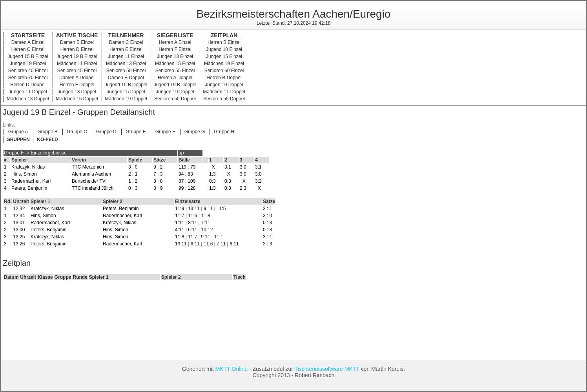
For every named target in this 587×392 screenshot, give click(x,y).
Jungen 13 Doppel (77, 92)
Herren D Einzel (77, 49)
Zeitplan (224, 35)
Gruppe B (47, 132)
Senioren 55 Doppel (224, 99)
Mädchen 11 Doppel (224, 92)
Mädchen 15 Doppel (77, 99)
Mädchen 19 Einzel (224, 64)
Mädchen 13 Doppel (28, 99)
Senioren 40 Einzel (28, 71)
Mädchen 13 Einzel (126, 64)
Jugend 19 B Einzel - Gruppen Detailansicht (79, 112)
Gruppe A (18, 132)
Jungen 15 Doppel (126, 92)
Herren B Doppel (224, 78)
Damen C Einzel (126, 42)
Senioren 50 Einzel (126, 71)
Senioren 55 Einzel (175, 71)
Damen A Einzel (28, 42)
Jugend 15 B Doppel (126, 85)
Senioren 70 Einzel (28, 78)
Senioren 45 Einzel (77, 71)
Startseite (28, 35)
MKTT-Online (232, 369)
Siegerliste (175, 35)
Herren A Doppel (175, 78)
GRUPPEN (18, 140)
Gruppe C (77, 132)
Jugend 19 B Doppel (175, 85)
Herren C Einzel (28, 49)
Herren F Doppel (77, 85)
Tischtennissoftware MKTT (327, 369)
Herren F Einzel (175, 49)
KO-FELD (47, 140)
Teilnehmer (126, 35)
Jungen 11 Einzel (126, 56)
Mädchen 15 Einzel (175, 64)
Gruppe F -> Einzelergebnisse (35, 153)
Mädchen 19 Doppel (126, 99)
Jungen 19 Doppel (175, 92)
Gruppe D (106, 132)
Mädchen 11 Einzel (77, 64)
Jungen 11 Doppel (28, 92)
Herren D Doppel (28, 85)
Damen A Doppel (77, 78)
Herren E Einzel (126, 49)
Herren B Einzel (224, 42)
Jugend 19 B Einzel (77, 56)
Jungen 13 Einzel (175, 56)
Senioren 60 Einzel (224, 71)
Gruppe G (195, 132)
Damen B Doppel (126, 78)
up (181, 153)
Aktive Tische (77, 35)
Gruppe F (165, 132)
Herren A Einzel (175, 42)
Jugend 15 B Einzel (28, 56)
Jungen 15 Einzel (224, 56)
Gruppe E (136, 132)
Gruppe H (224, 132)
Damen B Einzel (77, 42)
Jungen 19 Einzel (28, 64)
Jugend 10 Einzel (224, 49)
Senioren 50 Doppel (175, 99)
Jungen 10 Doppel (224, 85)
